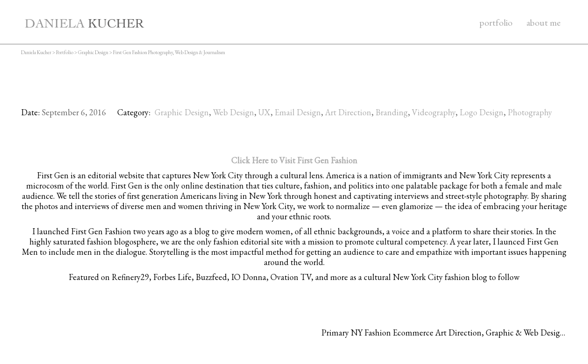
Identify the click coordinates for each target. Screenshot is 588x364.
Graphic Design (182, 112)
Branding (392, 112)
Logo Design (482, 112)
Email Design (298, 112)
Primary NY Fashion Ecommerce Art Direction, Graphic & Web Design (443, 332)
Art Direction (348, 112)
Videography (434, 112)
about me (543, 22)
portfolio (496, 22)
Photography (530, 112)
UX (264, 112)
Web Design (234, 112)
